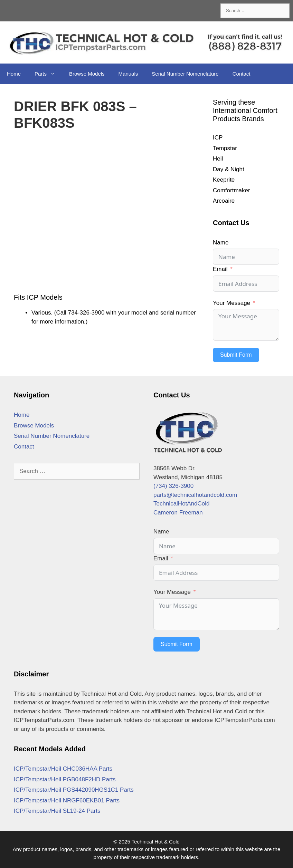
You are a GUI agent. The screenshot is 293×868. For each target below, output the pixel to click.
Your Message (231, 303)
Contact (242, 74)
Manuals (128, 74)
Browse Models (87, 74)
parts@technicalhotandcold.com (195, 495)
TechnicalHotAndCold (182, 504)
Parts (48, 74)
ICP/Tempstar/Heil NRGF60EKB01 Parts (67, 801)
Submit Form (236, 355)
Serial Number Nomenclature (185, 74)
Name (221, 243)
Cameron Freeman (178, 513)
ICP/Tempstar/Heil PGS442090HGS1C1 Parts (74, 790)
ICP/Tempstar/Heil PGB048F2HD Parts (65, 779)
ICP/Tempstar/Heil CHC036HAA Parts (63, 769)
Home (14, 74)
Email (220, 269)
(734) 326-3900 (173, 486)
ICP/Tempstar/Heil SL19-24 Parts (57, 811)
